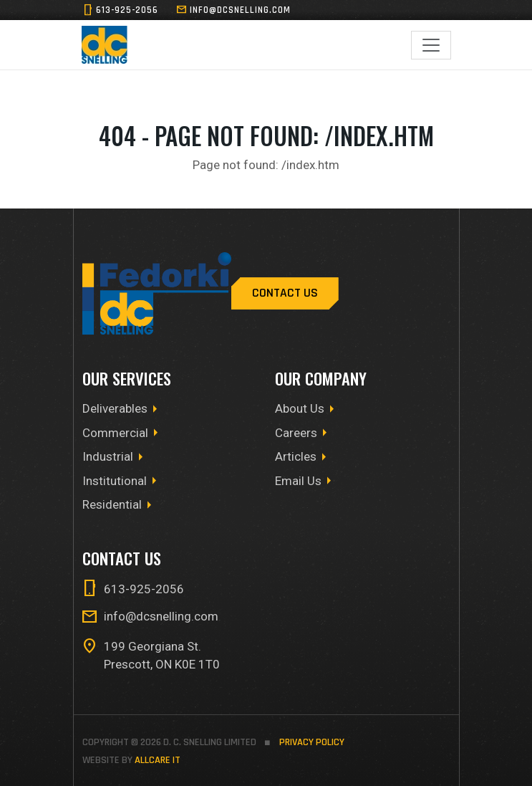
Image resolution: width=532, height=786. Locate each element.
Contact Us (285, 293)
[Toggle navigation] (431, 45)
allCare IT (158, 760)
